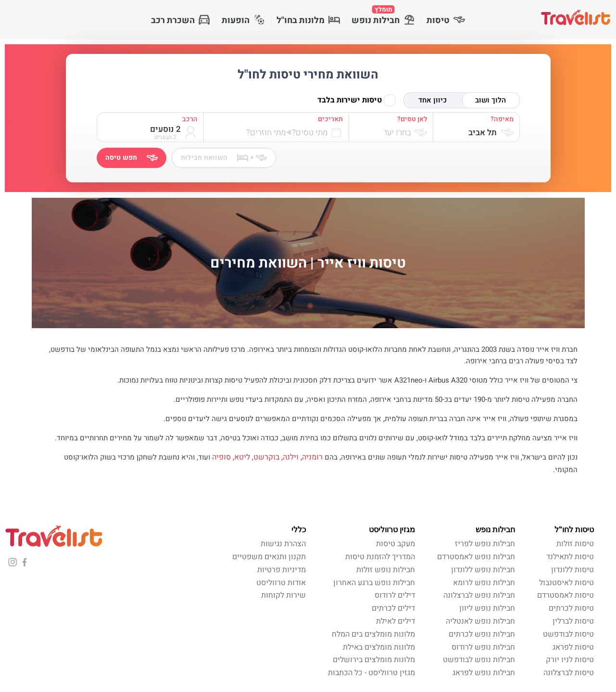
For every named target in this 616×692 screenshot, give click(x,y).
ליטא (242, 457)
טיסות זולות (575, 544)
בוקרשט (266, 457)
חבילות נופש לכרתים (482, 634)
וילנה (291, 457)
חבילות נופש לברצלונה (479, 595)
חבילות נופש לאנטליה (480, 621)
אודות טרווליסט (281, 583)
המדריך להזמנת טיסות (380, 557)
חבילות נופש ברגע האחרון (374, 583)
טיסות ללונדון (572, 570)
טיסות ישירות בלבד (357, 100)
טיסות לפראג (573, 647)
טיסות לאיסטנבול (566, 583)
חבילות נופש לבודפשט (479, 660)
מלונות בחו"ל (308, 20)
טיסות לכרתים (571, 608)
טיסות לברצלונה (569, 673)
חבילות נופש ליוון (487, 608)
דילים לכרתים (393, 608)
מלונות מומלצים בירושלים (374, 660)
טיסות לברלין (573, 621)
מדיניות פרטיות (282, 570)
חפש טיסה (132, 158)
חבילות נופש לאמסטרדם (476, 557)
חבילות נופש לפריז (485, 544)
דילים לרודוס (395, 595)
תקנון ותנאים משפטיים (269, 557)
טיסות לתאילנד (570, 557)
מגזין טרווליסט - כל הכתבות (371, 673)
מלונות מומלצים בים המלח (373, 634)
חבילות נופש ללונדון (483, 570)
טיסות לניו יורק (570, 660)
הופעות (243, 20)
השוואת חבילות (224, 158)
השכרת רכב (181, 20)
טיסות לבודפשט (568, 634)
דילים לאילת (396, 621)
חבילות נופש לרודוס (483, 647)
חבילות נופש (383, 16)
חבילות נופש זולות (386, 570)
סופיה (221, 457)
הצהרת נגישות (283, 544)
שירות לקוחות (283, 595)
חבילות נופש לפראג (484, 673)
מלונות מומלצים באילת (379, 647)
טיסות (446, 20)
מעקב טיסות (396, 544)
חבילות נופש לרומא (484, 583)
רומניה (312, 457)
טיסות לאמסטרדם (566, 595)
